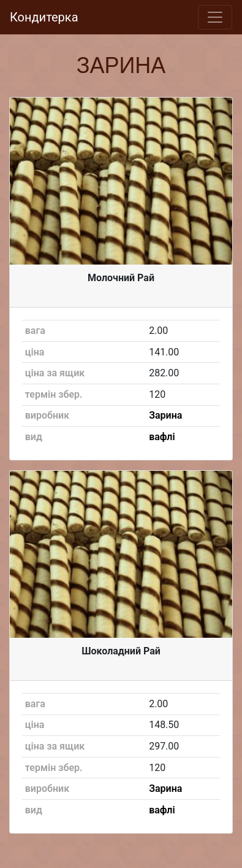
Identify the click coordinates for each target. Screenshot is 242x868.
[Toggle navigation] (215, 17)
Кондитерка (44, 17)
